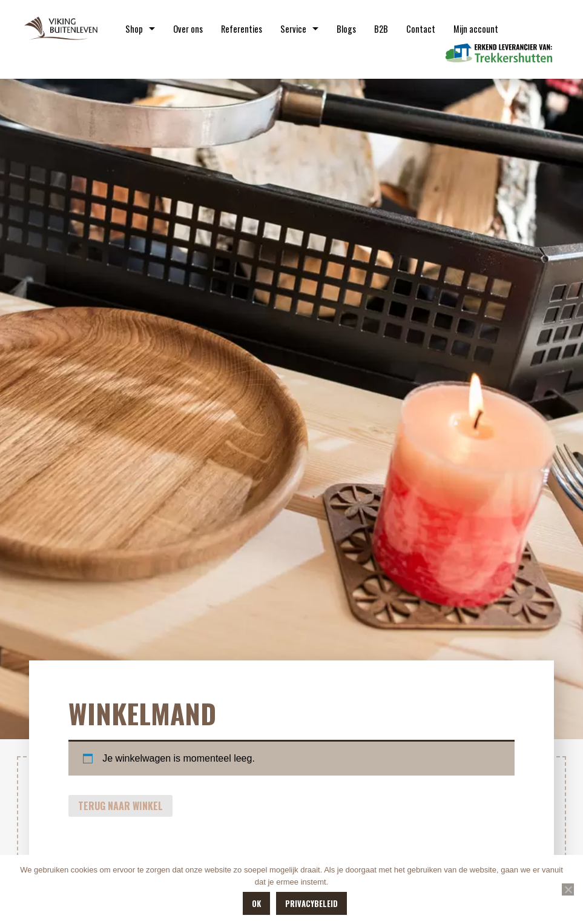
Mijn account (476, 29)
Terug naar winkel (120, 806)
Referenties (242, 29)
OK (256, 903)
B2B (381, 29)
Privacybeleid (311, 903)
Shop (134, 29)
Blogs (346, 29)
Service (293, 29)
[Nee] (568, 889)
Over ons (188, 29)
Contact (421, 29)
